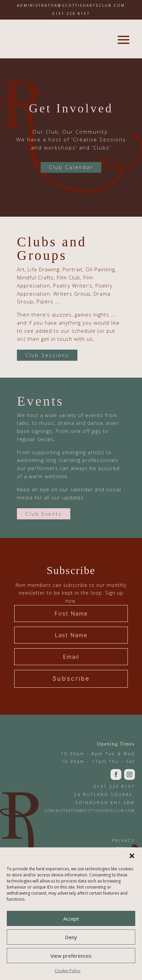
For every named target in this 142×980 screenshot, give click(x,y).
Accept (71, 919)
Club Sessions (47, 355)
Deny (71, 937)
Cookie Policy (68, 971)
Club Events (44, 514)
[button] (132, 856)
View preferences (71, 956)
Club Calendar (71, 167)
